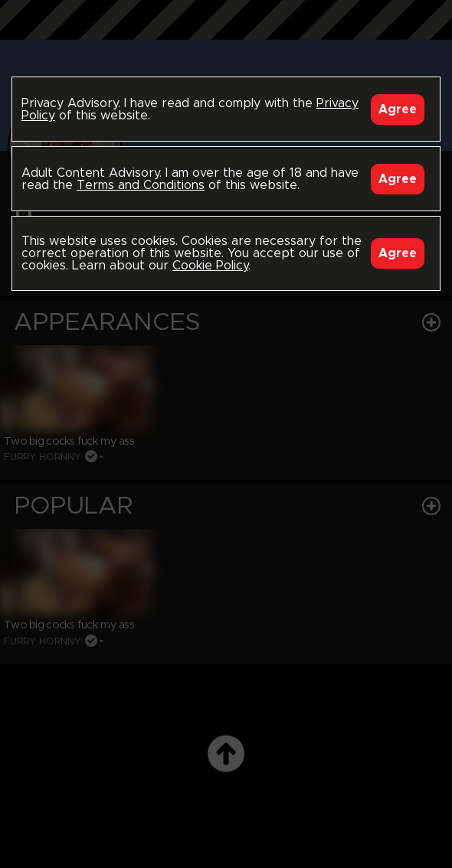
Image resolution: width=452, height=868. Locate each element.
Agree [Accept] (398, 109)
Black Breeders (226, 34)
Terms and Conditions (141, 185)
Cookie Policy (210, 266)
